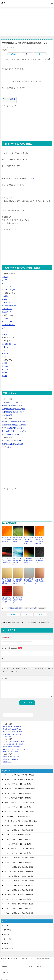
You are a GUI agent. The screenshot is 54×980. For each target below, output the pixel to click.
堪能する (5, 347)
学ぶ (4, 415)
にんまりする (7, 286)
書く (19, 402)
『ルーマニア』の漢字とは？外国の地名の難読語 (19, 798)
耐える (21, 428)
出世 (24, 425)
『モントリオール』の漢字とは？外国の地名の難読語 (20, 817)
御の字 (4, 280)
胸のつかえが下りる (9, 306)
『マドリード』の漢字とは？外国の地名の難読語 (19, 854)
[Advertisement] (27, 22)
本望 (4, 350)
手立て (26, 431)
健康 (16, 406)
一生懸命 (14, 422)
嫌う (7, 444)
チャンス (20, 431)
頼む (9, 431)
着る (4, 406)
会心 (4, 283)
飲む (15, 412)
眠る (4, 412)
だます (13, 431)
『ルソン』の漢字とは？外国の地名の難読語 (18, 794)
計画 (9, 425)
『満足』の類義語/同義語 (15, 604)
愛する (4, 441)
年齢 (7, 412)
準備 (4, 428)
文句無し (5, 334)
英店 (3, 3)
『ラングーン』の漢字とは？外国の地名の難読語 (19, 807)
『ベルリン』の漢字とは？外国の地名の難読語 (18, 881)
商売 (7, 428)
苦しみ (12, 444)
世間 (7, 409)
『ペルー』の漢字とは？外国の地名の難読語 (18, 895)
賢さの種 (7, 930)
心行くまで (6, 369)
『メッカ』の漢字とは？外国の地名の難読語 (18, 830)
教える (14, 402)
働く (19, 412)
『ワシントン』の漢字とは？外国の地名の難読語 (19, 771)
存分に (4, 376)
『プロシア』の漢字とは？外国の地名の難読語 (18, 909)
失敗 (21, 425)
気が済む (5, 299)
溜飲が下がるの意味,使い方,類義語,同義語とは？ (18, 559)
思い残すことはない (9, 344)
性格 (4, 409)
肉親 (23, 409)
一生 (4, 402)
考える (23, 402)
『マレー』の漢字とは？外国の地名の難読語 (18, 840)
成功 (15, 428)
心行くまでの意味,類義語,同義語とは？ (7, 596)
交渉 (17, 425)
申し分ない (6, 331)
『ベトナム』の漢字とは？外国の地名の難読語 (18, 900)
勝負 (11, 428)
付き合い (18, 409)
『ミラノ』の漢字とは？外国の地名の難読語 (18, 835)
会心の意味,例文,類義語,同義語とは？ (39, 559)
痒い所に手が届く (8, 325)
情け (4, 447)
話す (22, 412)
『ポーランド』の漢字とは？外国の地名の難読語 (19, 877)
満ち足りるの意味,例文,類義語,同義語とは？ (7, 539)
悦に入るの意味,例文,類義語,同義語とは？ (17, 578)
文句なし (34, 179)
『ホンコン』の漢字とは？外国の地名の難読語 (18, 867)
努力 (4, 434)
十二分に (5, 373)
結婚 (13, 406)
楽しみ (17, 444)
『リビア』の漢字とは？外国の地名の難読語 (18, 803)
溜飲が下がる (7, 309)
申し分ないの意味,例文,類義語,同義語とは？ (18, 539)
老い (9, 402)
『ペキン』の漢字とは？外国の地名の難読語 (18, 904)
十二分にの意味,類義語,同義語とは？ (39, 578)
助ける (4, 431)
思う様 (4, 363)
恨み (16, 441)
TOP (6, 954)
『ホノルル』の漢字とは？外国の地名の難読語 (18, 872)
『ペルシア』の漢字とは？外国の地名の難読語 (18, 886)
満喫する (5, 354)
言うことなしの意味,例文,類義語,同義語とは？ (7, 559)
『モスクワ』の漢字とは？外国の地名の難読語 (18, 826)
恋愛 (11, 415)
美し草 (5, 50)
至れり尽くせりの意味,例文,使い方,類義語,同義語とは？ (39, 540)
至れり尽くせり (8, 322)
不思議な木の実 (9, 944)
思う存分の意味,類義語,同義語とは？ (17, 596)
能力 (11, 412)
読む (7, 415)
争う (4, 422)
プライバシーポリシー (35, 962)
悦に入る (5, 277)
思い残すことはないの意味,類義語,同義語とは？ (41, 619)
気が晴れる (6, 302)
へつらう (13, 434)
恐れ (20, 441)
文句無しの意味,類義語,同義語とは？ (13, 619)
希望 (4, 444)
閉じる (13, 99)
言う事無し (6, 318)
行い (25, 422)
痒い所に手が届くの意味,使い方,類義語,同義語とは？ (29, 540)
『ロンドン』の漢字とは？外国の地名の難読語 (18, 775)
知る (22, 406)
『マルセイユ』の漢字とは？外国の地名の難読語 (19, 844)
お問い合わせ (6, 968)
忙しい (8, 422)
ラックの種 (7, 935)
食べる (12, 409)
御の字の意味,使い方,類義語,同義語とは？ (7, 578)
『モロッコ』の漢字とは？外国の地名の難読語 (18, 821)
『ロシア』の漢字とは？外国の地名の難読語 (18, 780)
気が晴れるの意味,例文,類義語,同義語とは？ (29, 559)
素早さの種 (7, 926)
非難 (7, 434)
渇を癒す (5, 296)
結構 (4, 328)
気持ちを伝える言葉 (31, 604)
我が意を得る (7, 312)
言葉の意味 (42, 604)
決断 (13, 425)
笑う (9, 447)
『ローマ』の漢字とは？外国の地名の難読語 (18, 789)
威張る (20, 422)
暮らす (8, 406)
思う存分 (5, 366)
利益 (18, 434)
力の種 (6, 921)
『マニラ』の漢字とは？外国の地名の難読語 (18, 849)
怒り (9, 441)
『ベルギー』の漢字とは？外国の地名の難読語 (18, 890)
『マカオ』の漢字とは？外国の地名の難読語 (18, 858)
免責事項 (4, 962)
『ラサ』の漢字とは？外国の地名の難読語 (17, 812)
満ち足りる (6, 357)
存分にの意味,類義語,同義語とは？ (28, 578)
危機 (6, 425)
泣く (22, 444)
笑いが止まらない (8, 290)
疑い (13, 441)
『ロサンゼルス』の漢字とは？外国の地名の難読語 (20, 784)
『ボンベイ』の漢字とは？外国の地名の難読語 (18, 863)
